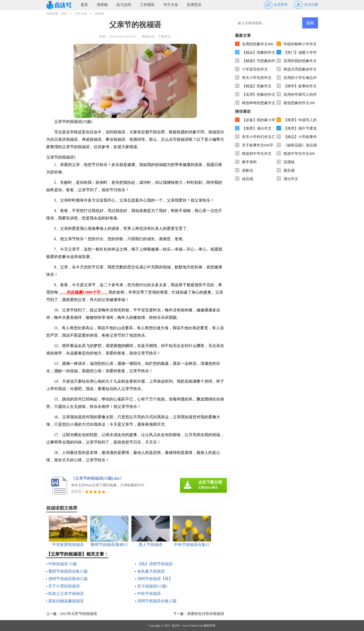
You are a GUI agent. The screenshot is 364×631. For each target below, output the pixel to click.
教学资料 (249, 162)
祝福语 (100, 14)
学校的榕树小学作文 (300, 44)
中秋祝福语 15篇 (63, 564)
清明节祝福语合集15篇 (157, 601)
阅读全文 (148, 36)
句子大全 (171, 5)
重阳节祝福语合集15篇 (68, 571)
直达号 (176, 626)
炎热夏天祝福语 (151, 571)
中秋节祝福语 (149, 594)
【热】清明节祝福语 (155, 564)
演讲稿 (102, 5)
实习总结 (124, 5)
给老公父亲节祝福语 (66, 594)
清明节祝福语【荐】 (155, 579)
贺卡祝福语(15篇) (152, 586)
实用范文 (194, 5)
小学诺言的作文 (255, 69)
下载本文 (164, 36)
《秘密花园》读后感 (300, 145)
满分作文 (291, 179)
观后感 (289, 170)
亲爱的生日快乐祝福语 (206, 614)
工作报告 (147, 5)
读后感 (247, 179)
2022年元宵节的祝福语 (79, 614)
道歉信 (247, 170)
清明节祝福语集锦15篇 (68, 579)
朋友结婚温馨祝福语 (66, 601)
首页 (84, 5)
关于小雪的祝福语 (64, 586)
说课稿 (289, 162)
